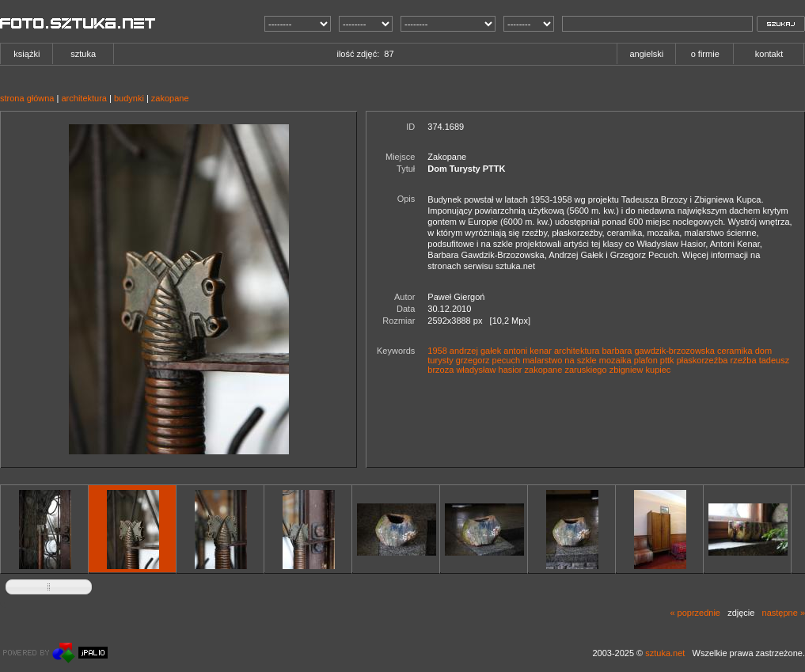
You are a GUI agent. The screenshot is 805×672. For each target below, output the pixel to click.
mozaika (615, 360)
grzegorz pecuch (488, 360)
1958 (437, 351)
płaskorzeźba (702, 360)
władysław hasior (489, 370)
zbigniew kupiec (640, 370)
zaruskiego (585, 370)
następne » (784, 613)
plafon (646, 360)
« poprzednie (695, 613)
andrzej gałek (475, 351)
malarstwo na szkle (560, 360)
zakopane (170, 98)
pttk (667, 360)
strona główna (27, 98)
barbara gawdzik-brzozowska (659, 351)
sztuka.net (665, 653)
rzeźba (744, 360)
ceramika (735, 351)
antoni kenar (528, 351)
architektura (84, 98)
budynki (129, 98)
